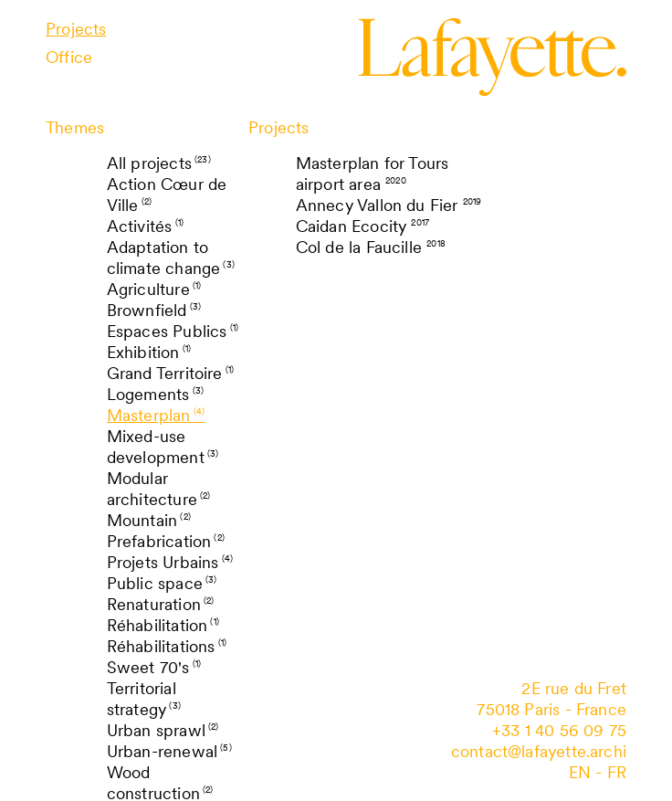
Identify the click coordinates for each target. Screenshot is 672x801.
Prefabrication (166, 541)
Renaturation (161, 604)
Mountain (149, 520)
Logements (155, 394)
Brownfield (154, 310)
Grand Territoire (171, 373)
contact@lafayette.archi (539, 751)
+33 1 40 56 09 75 (559, 730)
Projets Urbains (170, 562)
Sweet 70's (154, 667)
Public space (162, 583)
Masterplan (156, 415)
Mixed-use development (163, 447)
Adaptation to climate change (171, 258)
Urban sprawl (163, 730)
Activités (145, 226)
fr (617, 772)
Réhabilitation (163, 625)
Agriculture (154, 289)
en (580, 772)
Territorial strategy (144, 699)
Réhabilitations (167, 646)
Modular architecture (159, 489)
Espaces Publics (173, 331)
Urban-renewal (169, 751)
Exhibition (149, 352)
